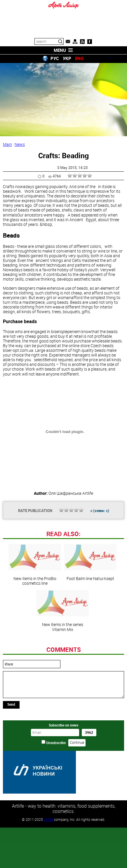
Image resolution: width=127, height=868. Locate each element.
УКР (67, 58)
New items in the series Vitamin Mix (62, 611)
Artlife (48, 819)
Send (11, 704)
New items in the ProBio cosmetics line (35, 565)
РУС (55, 58)
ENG (79, 58)
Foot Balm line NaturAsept (90, 562)
